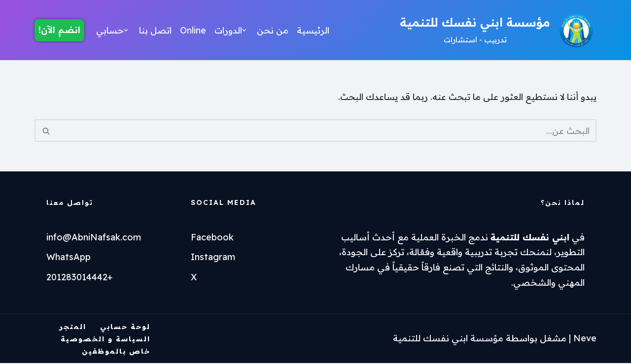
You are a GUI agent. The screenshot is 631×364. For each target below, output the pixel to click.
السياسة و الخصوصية (105, 340)
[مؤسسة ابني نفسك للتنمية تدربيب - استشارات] (498, 30)
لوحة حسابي (125, 328)
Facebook (212, 238)
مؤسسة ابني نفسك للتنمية (448, 339)
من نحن (275, 30)
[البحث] (327, 131)
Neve (585, 339)
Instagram (213, 258)
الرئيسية (316, 30)
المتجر (73, 328)
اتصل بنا (156, 30)
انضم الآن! (59, 30)
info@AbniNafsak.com (94, 238)
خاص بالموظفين (116, 352)
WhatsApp (69, 258)
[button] (246, 30)
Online (194, 30)
